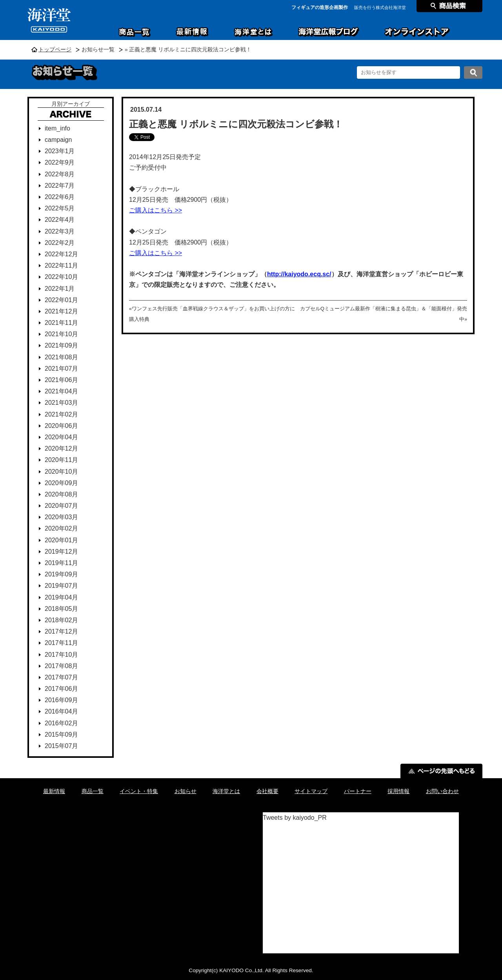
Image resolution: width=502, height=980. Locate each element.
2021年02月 (61, 414)
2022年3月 (60, 231)
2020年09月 (61, 483)
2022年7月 (60, 186)
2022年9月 (60, 162)
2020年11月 (61, 460)
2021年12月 (61, 311)
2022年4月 (60, 220)
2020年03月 (61, 517)
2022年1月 (60, 289)
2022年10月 (61, 277)
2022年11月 (61, 265)
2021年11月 (61, 323)
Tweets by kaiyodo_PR (295, 818)
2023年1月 (60, 151)
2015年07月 (61, 746)
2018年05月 (61, 609)
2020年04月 (61, 437)
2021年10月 (61, 334)
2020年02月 (61, 528)
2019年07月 (61, 586)
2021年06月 (61, 380)
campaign (58, 140)
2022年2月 (60, 243)
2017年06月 (61, 689)
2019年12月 (61, 552)
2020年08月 (61, 494)
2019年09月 (61, 574)
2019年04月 (61, 597)
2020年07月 (61, 506)
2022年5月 (60, 208)
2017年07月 (61, 677)
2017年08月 (61, 666)
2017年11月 (61, 643)
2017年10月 (61, 655)
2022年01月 (61, 300)
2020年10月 (61, 472)
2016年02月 (61, 723)
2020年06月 (61, 426)
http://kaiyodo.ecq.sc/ (299, 274)
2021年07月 (61, 369)
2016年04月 (61, 711)
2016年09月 (61, 700)
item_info (57, 128)
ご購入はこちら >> (156, 210)
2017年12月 (61, 631)
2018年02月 (61, 620)
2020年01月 (61, 540)
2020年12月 (61, 448)
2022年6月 (60, 197)
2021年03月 (61, 403)
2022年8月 (60, 174)
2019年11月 (61, 563)
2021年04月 (61, 391)
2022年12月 (61, 254)
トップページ (55, 50)
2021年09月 (61, 345)
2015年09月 (61, 735)
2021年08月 (61, 357)
